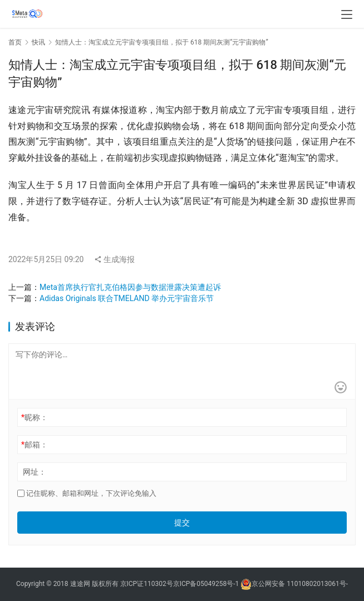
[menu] (347, 14)
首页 (15, 42)
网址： (35, 472)
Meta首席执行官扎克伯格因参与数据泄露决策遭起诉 (130, 287)
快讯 (38, 42)
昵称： (35, 417)
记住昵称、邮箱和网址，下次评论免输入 (87, 493)
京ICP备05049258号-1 (207, 584)
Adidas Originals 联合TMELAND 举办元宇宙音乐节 (127, 298)
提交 (182, 523)
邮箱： (35, 445)
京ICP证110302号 (147, 584)
